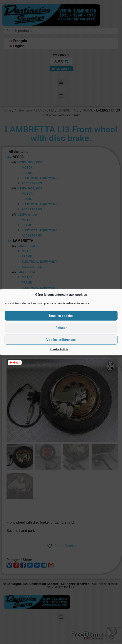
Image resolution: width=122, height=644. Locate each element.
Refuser (61, 328)
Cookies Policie (59, 350)
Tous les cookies (61, 316)
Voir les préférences (61, 340)
